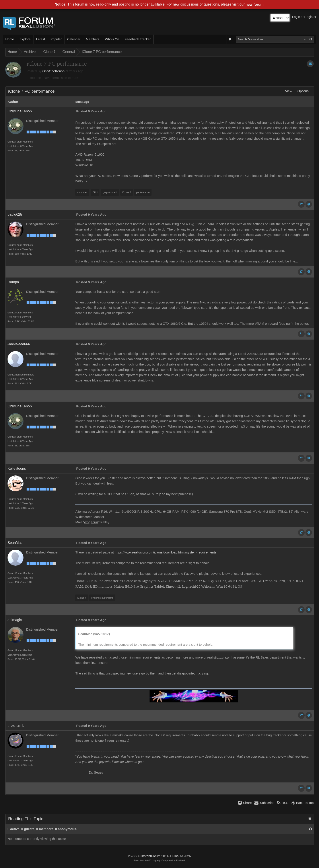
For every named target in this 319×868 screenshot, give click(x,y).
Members (93, 39)
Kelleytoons (17, 468)
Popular (56, 39)
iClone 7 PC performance (102, 52)
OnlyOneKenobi (54, 71)
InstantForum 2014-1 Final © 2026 (166, 856)
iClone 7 (49, 52)
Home (10, 39)
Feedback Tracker (138, 39)
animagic (15, 620)
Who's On (112, 39)
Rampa (13, 282)
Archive (30, 52)
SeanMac (15, 543)
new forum (255, 5)
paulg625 (15, 214)
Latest (41, 39)
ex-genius (91, 522)
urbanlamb (16, 726)
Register (310, 17)
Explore (25, 39)
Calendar (74, 39)
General (69, 52)
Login (296, 17)
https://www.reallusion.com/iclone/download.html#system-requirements (166, 552)
